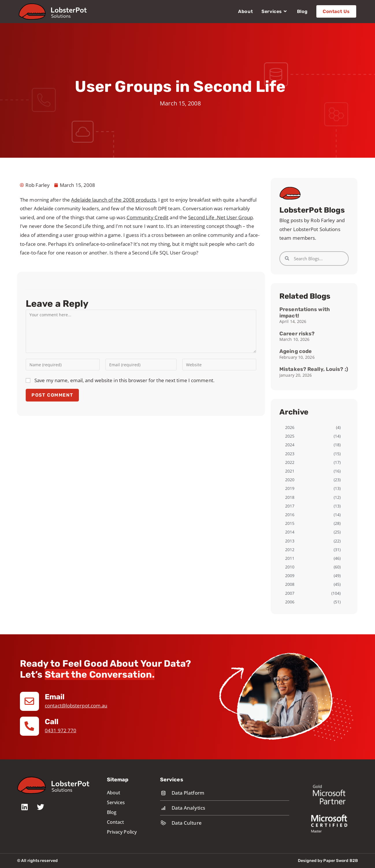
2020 (290, 480)
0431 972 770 (61, 730)
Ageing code (296, 351)
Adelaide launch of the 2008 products (114, 200)
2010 (290, 567)
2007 (290, 593)
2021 (290, 471)
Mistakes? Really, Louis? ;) (314, 369)
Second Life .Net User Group (220, 217)
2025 (290, 436)
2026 (290, 427)
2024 (290, 445)
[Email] (29, 701)
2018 (290, 497)
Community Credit (148, 217)
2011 (290, 558)
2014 (290, 532)
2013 (290, 541)
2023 (290, 454)
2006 (290, 602)
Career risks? (297, 334)
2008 (290, 584)
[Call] (29, 726)
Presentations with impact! (305, 313)
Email (55, 697)
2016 (290, 515)
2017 (290, 506)
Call (52, 722)
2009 (290, 576)
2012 (290, 550)
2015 (290, 523)
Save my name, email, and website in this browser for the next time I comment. (124, 380)
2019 (290, 488)
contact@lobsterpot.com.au (76, 706)
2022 (290, 462)
